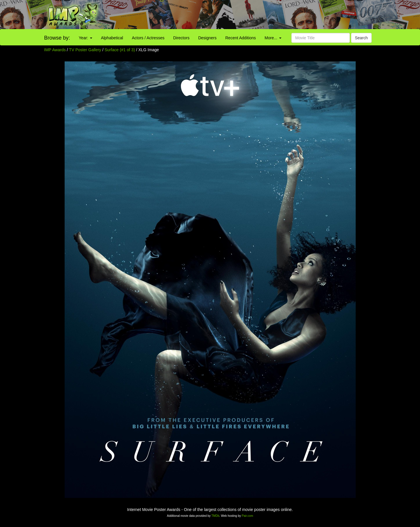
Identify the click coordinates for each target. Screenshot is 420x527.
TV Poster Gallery (85, 50)
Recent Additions (241, 38)
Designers (207, 38)
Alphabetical (112, 38)
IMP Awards (55, 50)
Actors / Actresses (148, 38)
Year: (86, 38)
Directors (181, 38)
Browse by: (57, 38)
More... (273, 38)
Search (361, 38)
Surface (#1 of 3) (120, 50)
